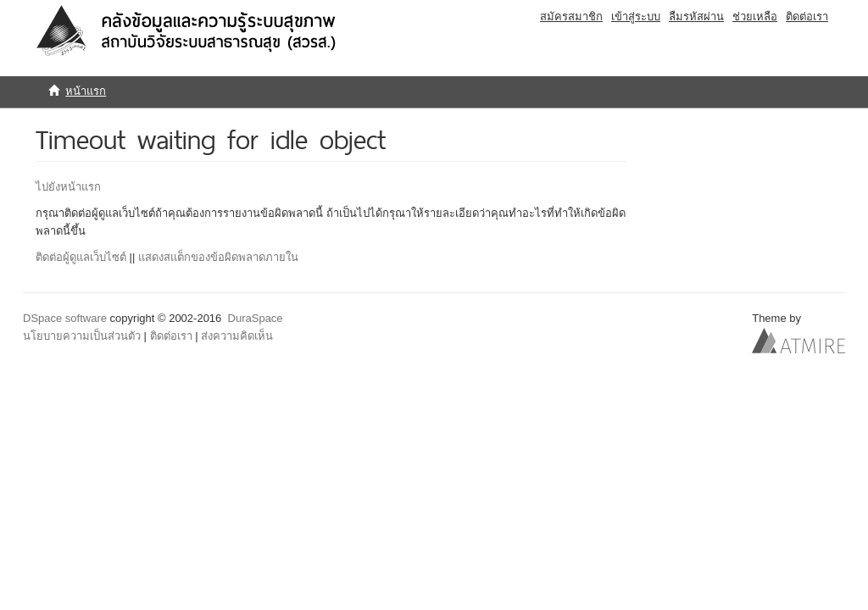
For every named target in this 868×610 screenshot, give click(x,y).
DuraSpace (256, 318)
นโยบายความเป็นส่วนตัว (82, 336)
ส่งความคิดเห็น (237, 336)
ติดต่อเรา (171, 336)
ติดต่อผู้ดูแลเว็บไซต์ (81, 257)
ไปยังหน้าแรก (68, 187)
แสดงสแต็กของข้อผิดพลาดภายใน (218, 257)
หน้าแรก (86, 91)
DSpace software (65, 318)
